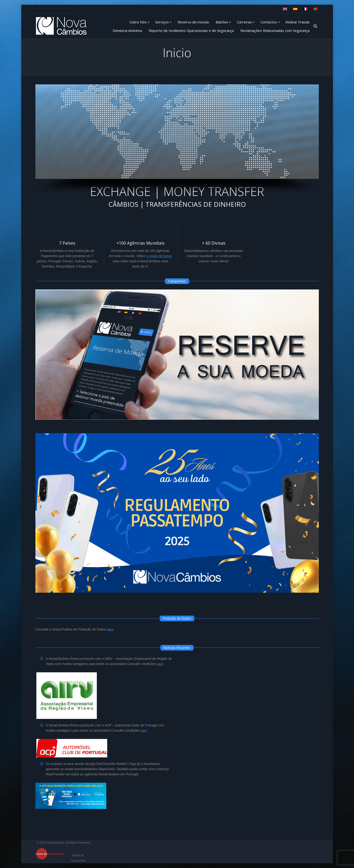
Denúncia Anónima (127, 30)
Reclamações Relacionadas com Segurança (275, 30)
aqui (110, 629)
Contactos (269, 22)
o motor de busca (159, 256)
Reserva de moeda (193, 22)
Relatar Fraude (298, 22)
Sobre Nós (138, 22)
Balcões (222, 22)
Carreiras (244, 22)
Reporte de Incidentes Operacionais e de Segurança (191, 30)
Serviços (162, 22)
